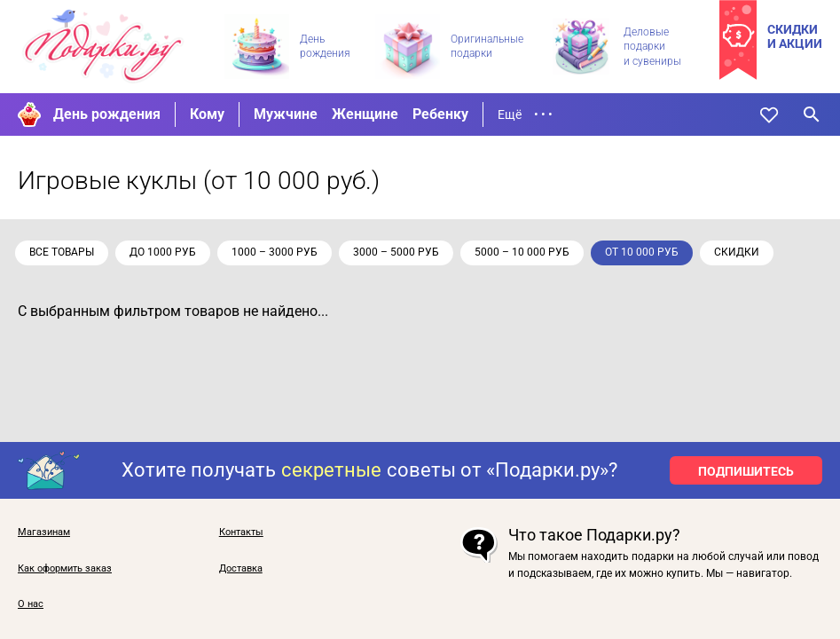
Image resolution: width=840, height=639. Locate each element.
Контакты (241, 532)
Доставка (241, 569)
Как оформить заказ (65, 569)
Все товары (64, 252)
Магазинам (44, 532)
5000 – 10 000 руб (525, 252)
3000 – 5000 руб (399, 252)
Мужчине (286, 114)
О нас (31, 604)
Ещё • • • (525, 114)
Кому (207, 114)
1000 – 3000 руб (277, 252)
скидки (739, 252)
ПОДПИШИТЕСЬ (746, 471)
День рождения (107, 114)
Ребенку (440, 114)
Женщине (365, 114)
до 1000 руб (165, 252)
